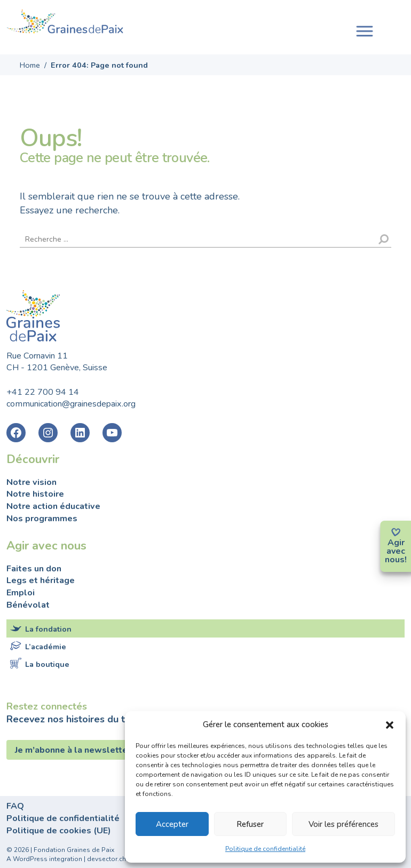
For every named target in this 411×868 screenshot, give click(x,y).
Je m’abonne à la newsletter (74, 750)
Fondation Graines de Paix (65, 23)
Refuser (250, 824)
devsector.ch (106, 859)
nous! (396, 560)
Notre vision (31, 482)
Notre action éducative (53, 506)
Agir (396, 543)
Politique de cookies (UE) (59, 831)
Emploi (21, 593)
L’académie (46, 647)
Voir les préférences (343, 824)
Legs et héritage (41, 580)
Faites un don (34, 569)
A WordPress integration (44, 859)
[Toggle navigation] (365, 30)
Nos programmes (42, 519)
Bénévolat (28, 605)
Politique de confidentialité (265, 849)
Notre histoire (35, 494)
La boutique (47, 664)
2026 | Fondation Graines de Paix (64, 850)
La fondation (48, 629)
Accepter (172, 824)
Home (30, 65)
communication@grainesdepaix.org (71, 404)
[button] (390, 724)
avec (396, 551)
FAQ (15, 806)
